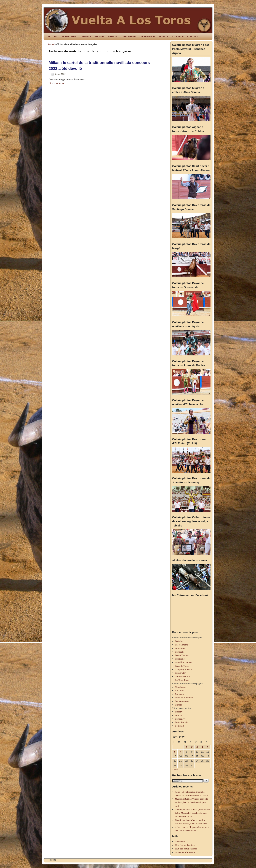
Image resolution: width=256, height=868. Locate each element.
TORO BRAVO (128, 36)
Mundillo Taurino (183, 662)
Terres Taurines (182, 655)
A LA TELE (178, 36)
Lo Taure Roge (182, 680)
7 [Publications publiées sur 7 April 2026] (180, 752)
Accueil (51, 44)
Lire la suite (57, 83)
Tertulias (179, 641)
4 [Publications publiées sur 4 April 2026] (202, 747)
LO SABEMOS (147, 36)
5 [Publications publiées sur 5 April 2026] (208, 747)
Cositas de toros (182, 676)
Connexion (180, 842)
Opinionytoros (182, 701)
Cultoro (178, 705)
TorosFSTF (180, 673)
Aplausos (179, 690)
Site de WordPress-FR (185, 852)
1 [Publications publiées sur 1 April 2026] (186, 747)
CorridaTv (180, 719)
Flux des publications (185, 845)
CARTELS (85, 36)
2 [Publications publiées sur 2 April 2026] (192, 747)
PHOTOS (99, 36)
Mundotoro (180, 687)
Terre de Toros (182, 666)
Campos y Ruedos (183, 669)
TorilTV (179, 715)
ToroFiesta (180, 648)
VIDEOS (112, 36)
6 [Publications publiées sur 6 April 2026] (175, 752)
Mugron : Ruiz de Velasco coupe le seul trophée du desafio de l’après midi (191, 802)
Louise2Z (179, 726)
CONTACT (193, 36)
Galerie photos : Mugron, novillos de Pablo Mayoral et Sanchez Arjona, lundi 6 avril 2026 (192, 813)
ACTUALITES (69, 36)
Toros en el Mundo (184, 698)
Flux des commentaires (186, 849)
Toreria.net (180, 659)
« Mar (175, 770)
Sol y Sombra (181, 645)
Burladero (180, 694)
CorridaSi (179, 652)
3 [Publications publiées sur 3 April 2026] (197, 747)
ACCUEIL (53, 36)
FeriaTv (179, 712)
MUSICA (164, 36)
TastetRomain (181, 722)
